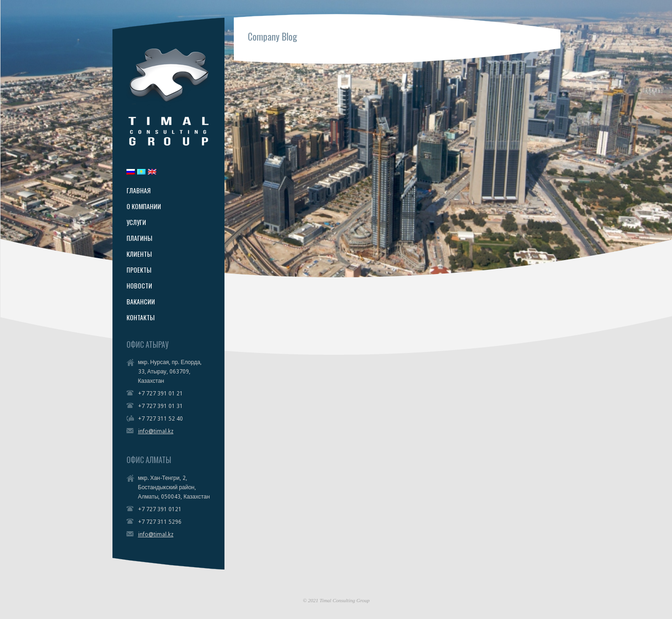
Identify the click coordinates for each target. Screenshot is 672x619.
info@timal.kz (156, 431)
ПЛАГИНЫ (139, 238)
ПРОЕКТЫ (139, 270)
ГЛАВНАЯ (139, 190)
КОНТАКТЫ (140, 317)
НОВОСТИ (139, 286)
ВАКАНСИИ (141, 302)
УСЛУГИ (136, 222)
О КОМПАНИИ (144, 206)
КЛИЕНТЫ (139, 254)
